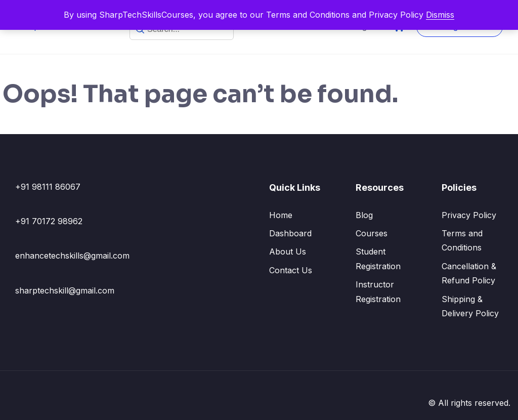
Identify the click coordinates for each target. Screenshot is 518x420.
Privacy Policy (469, 215)
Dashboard (290, 233)
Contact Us (291, 270)
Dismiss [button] (440, 15)
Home (281, 215)
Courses (372, 233)
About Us (288, 251)
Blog (364, 215)
